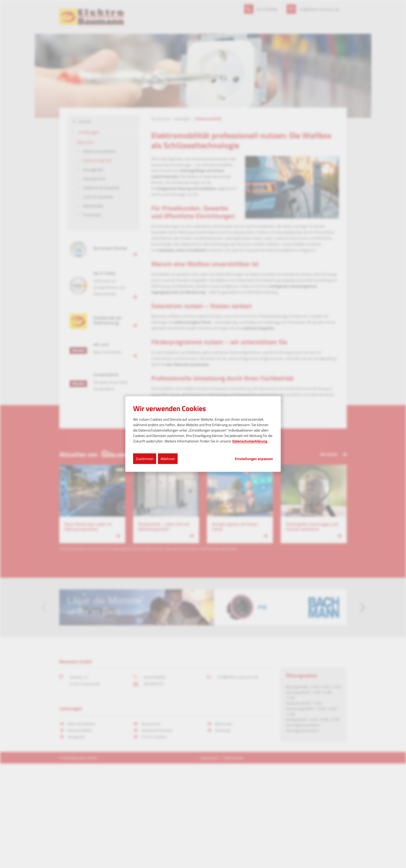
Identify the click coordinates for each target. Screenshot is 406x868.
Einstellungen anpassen (254, 459)
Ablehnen (168, 459)
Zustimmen (145, 459)
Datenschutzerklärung (250, 441)
